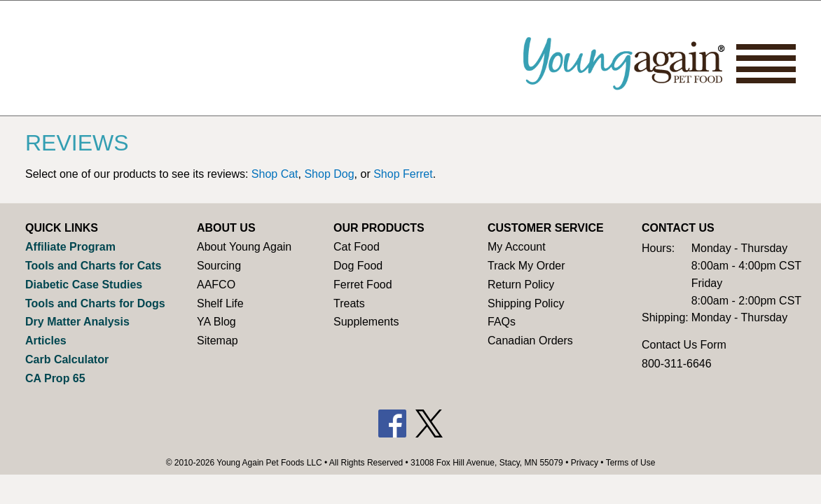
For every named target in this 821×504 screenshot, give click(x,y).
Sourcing (219, 266)
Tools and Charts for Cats (93, 266)
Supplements (366, 322)
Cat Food (357, 247)
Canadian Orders (530, 341)
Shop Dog (329, 174)
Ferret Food (363, 285)
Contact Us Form (684, 345)
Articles (46, 341)
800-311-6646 (677, 364)
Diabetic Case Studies (84, 285)
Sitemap (218, 341)
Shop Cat (275, 174)
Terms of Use (631, 463)
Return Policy (521, 285)
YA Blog (216, 322)
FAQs (502, 322)
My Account (517, 247)
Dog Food (358, 266)
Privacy (585, 463)
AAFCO (216, 285)
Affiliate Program (70, 247)
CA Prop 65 (55, 378)
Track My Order (526, 266)
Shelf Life (220, 303)
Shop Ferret (403, 174)
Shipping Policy (526, 303)
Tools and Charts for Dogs (95, 303)
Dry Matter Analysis (77, 322)
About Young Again (244, 247)
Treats (349, 303)
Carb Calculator (67, 359)
